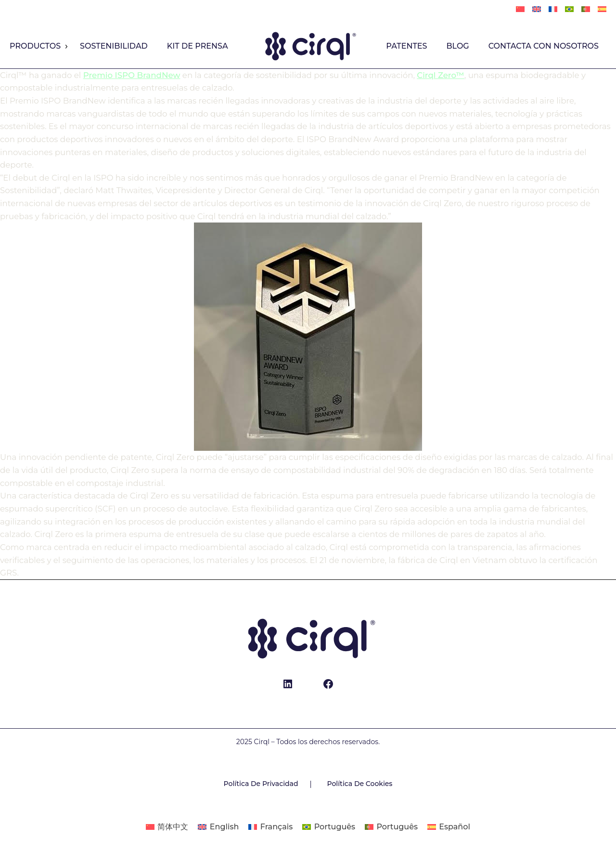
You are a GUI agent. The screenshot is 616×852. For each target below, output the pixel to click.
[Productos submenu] (66, 47)
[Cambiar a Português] (569, 10)
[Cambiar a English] (537, 10)
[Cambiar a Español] (449, 827)
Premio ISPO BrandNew (132, 75)
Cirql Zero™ (440, 75)
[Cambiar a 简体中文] (520, 10)
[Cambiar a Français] (553, 10)
